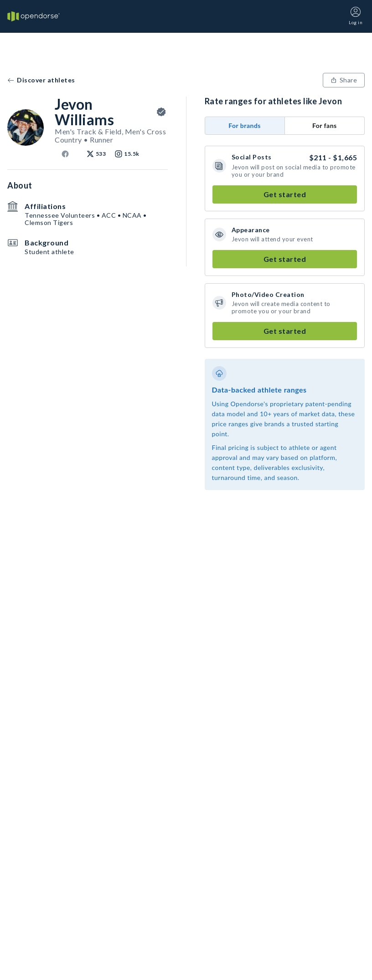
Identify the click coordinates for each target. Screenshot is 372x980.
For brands (245, 125)
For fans (325, 125)
